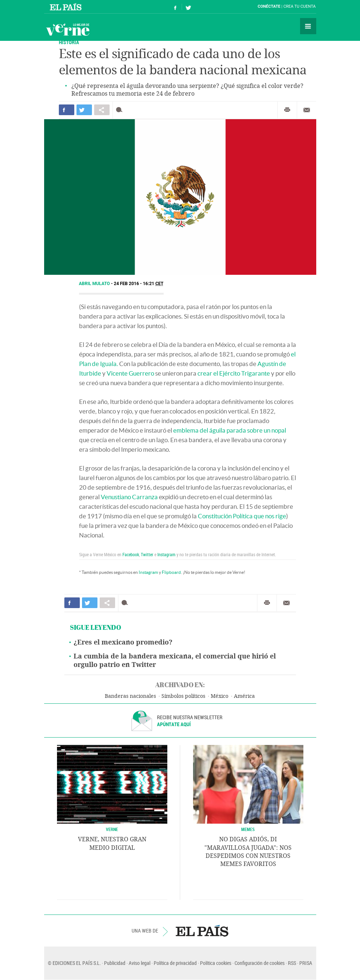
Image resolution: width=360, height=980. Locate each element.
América (244, 696)
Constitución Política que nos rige (242, 516)
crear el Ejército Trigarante (234, 373)
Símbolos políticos (183, 696)
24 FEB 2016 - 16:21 (139, 284)
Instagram (166, 554)
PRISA (306, 963)
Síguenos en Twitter (188, 7)
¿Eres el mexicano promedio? (123, 642)
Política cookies (216, 963)
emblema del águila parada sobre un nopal (230, 430)
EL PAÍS (202, 931)
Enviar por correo (307, 110)
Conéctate (269, 6)
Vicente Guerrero (130, 373)
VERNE (112, 829)
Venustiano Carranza (129, 497)
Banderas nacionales (130, 696)
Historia (69, 42)
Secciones (308, 26)
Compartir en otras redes (102, 110)
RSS (292, 963)
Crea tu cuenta (300, 6)
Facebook (131, 554)
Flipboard (171, 572)
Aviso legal (140, 963)
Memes (248, 829)
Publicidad (115, 963)
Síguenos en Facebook (175, 7)
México (220, 696)
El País (67, 7)
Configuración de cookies (260, 963)
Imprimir (287, 110)
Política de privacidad (175, 963)
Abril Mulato (95, 284)
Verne (68, 29)
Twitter (147, 554)
